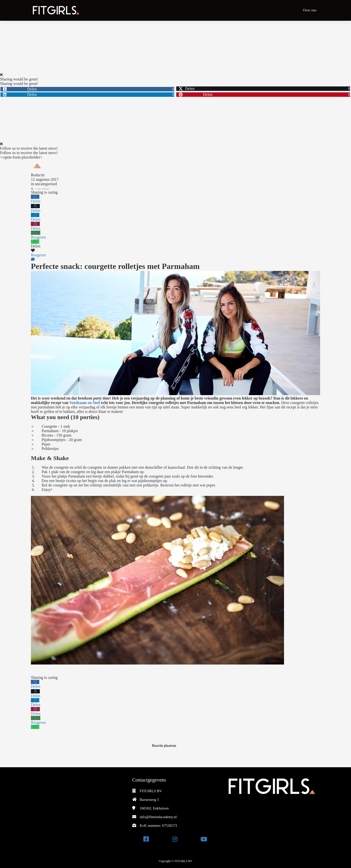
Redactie (38, 175)
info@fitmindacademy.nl (158, 817)
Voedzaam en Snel (85, 403)
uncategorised (46, 184)
